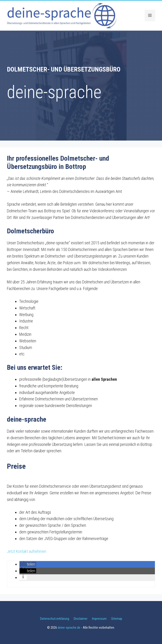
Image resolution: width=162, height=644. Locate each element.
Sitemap (117, 619)
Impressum (99, 619)
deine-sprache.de (69, 628)
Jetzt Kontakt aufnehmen (27, 551)
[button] (28, 564)
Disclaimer (81, 619)
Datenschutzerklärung (55, 619)
